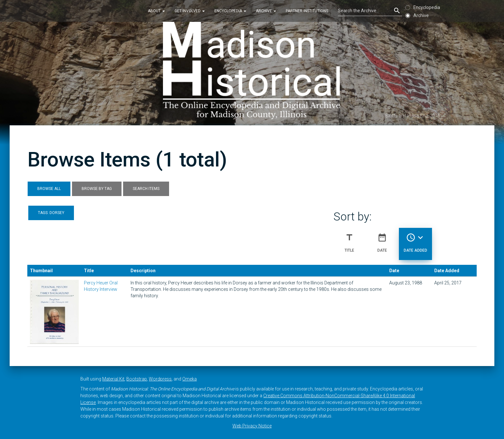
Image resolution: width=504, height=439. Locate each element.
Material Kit (113, 379)
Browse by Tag (97, 189)
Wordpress (160, 379)
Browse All (49, 189)
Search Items (146, 189)
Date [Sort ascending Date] (382, 240)
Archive (266, 11)
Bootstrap (137, 379)
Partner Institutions (307, 11)
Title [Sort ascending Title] (349, 240)
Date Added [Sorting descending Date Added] (415, 240)
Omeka (189, 379)
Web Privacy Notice (252, 426)
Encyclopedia (230, 11)
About (156, 11)
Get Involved (190, 11)
